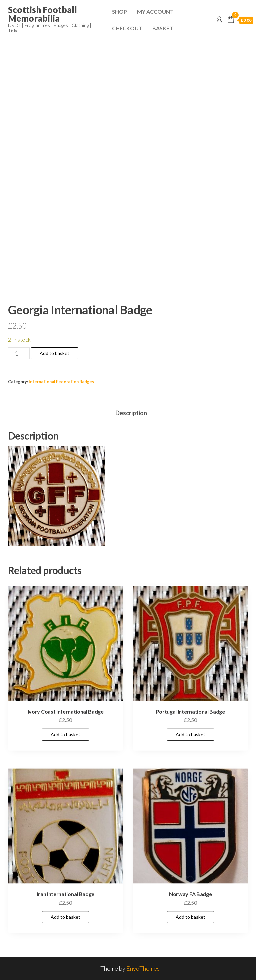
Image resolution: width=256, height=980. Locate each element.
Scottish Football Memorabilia (42, 14)
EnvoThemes (143, 968)
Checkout (127, 28)
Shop (119, 11)
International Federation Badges (61, 382)
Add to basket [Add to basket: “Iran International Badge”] (65, 917)
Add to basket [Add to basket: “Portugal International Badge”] (190, 734)
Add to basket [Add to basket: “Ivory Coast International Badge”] (65, 734)
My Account (155, 11)
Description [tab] (131, 413)
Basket (163, 28)
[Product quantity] (19, 353)
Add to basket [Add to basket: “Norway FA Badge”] (190, 917)
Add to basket (54, 353)
